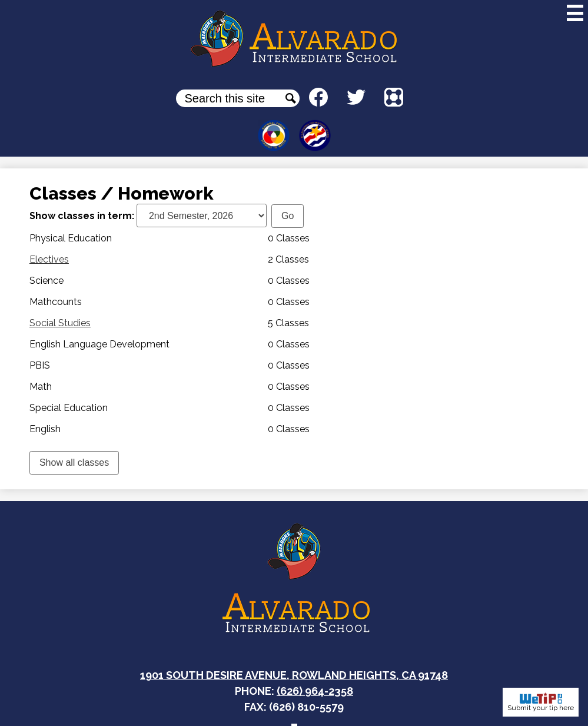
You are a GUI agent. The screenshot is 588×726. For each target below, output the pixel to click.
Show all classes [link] (74, 463)
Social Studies (60, 323)
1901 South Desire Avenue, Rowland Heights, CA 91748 (294, 675)
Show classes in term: (82, 216)
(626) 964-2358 (315, 691)
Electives (49, 259)
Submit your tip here (541, 702)
